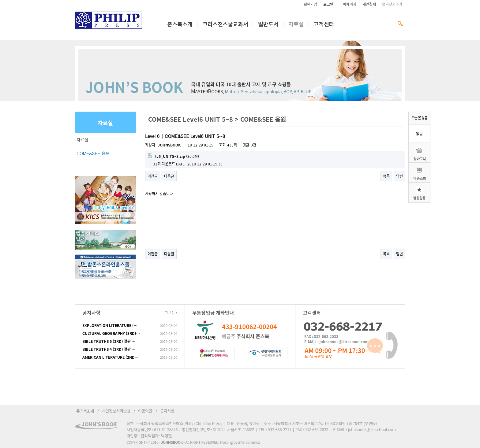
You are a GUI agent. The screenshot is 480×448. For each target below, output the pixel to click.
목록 (386, 176)
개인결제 (369, 4)
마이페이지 (348, 4)
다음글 (169, 176)
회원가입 (310, 4)
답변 (399, 176)
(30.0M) (174, 156)
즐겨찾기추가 (392, 4)
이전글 (153, 176)
